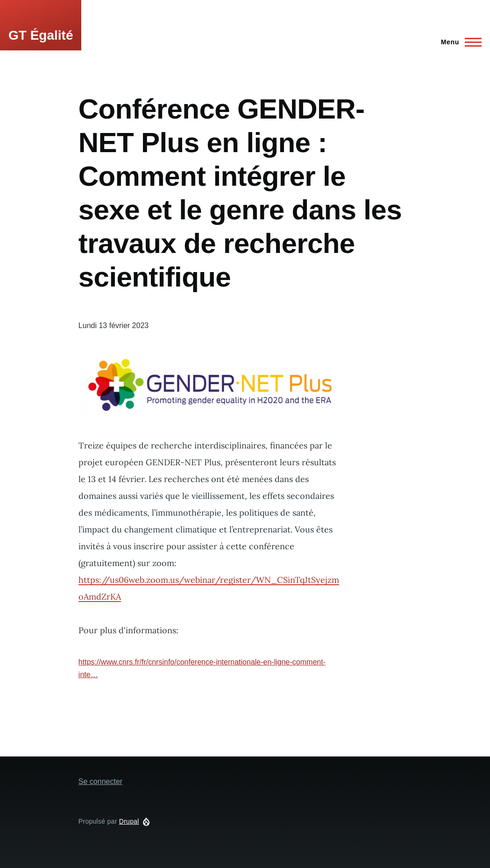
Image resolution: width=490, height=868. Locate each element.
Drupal (129, 821)
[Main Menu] (458, 42)
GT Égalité (41, 35)
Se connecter (100, 781)
